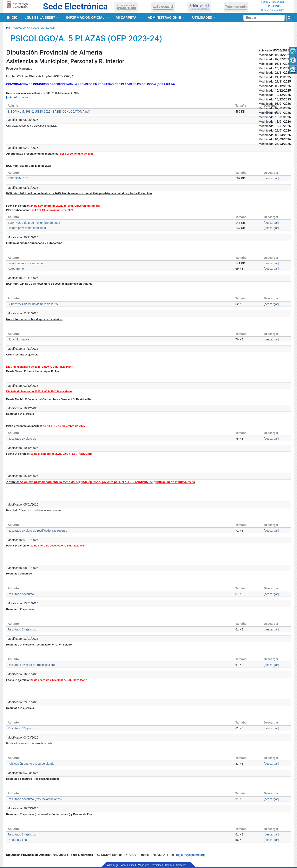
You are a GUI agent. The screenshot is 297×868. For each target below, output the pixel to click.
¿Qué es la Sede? (40, 17)
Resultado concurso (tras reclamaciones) (35, 799)
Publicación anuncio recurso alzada (31, 764)
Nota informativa (18, 339)
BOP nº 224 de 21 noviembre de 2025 (33, 304)
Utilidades (203, 17)
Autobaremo (16, 269)
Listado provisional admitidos (27, 228)
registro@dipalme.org (190, 855)
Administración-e (165, 17)
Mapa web (144, 865)
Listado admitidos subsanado (27, 263)
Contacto (181, 865)
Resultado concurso (21, 594)
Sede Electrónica (75, 6)
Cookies (169, 865)
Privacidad (157, 865)
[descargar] (271, 178)
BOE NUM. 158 (18, 178)
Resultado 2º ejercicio (22, 629)
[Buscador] (264, 18)
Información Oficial (86, 17)
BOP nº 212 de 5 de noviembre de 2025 (34, 223)
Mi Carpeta (127, 17)
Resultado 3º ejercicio (22, 728)
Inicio (12, 17)
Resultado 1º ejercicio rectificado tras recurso (37, 531)
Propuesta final (18, 840)
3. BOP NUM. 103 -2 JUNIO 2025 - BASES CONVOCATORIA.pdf (49, 112)
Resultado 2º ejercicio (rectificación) (31, 665)
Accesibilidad (128, 865)
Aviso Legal (113, 865)
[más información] (18, 97)
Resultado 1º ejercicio (22, 439)
